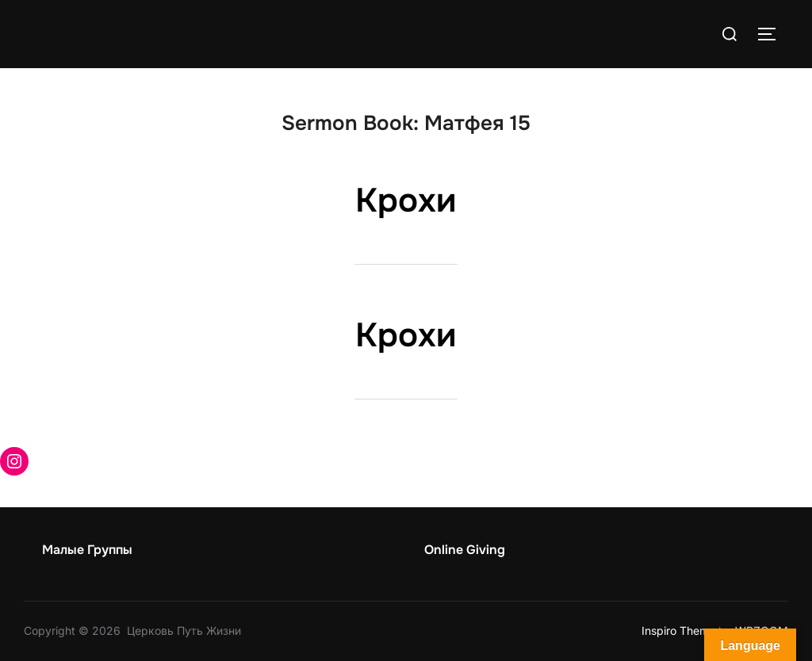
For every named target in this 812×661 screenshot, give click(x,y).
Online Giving (465, 550)
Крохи (406, 201)
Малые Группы (87, 550)
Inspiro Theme (678, 630)
